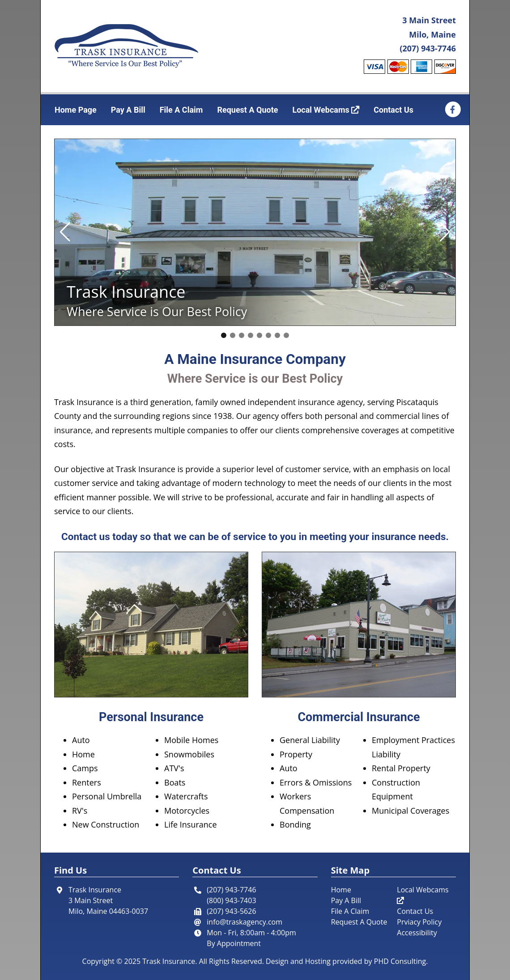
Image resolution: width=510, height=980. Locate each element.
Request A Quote (247, 110)
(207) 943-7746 (428, 48)
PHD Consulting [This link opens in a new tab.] (400, 961)
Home (341, 890)
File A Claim (181, 110)
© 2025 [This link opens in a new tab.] (128, 961)
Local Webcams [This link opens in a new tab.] (326, 110)
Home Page (76, 110)
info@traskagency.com (244, 922)
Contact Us (393, 110)
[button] (65, 232)
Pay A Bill (128, 110)
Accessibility (417, 933)
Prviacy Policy (419, 922)
